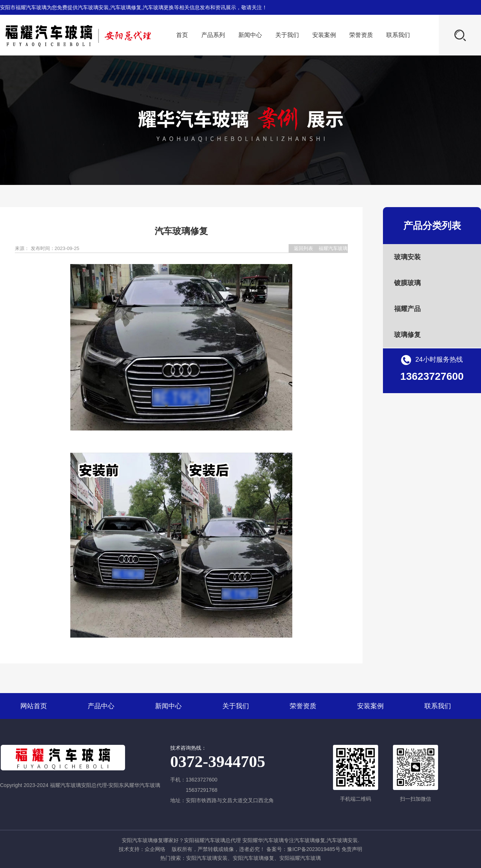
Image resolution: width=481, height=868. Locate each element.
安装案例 (324, 35)
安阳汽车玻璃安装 (207, 858)
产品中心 (101, 706)
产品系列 (213, 35)
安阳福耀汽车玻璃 (300, 858)
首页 (182, 35)
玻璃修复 (407, 335)
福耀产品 (407, 309)
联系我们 (398, 35)
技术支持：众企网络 (142, 849)
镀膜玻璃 (407, 283)
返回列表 (303, 248)
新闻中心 (250, 35)
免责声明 (352, 849)
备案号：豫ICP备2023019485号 (303, 849)
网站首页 (34, 706)
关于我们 (287, 35)
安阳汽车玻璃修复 (253, 858)
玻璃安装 (407, 257)
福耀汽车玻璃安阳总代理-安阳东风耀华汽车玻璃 (333, 249)
